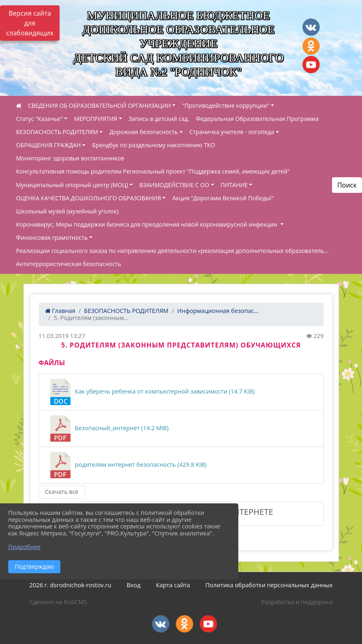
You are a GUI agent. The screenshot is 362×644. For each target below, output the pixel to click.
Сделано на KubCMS (58, 602)
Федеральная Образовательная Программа (257, 119)
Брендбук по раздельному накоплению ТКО (153, 145)
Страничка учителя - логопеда (232, 132)
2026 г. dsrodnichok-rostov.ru (70, 585)
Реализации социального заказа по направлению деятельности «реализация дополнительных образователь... (172, 251)
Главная (60, 311)
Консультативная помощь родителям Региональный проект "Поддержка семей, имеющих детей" (153, 171)
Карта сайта (173, 585)
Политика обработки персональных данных (269, 585)
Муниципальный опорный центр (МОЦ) (72, 185)
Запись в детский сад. (159, 119)
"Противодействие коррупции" (226, 105)
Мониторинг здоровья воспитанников (70, 158)
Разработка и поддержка (297, 602)
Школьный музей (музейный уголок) (67, 211)
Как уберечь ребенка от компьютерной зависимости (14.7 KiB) (151, 392)
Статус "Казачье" (39, 119)
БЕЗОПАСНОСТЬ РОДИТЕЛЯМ (57, 132)
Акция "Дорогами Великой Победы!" (223, 198)
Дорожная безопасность (144, 132)
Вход (134, 585)
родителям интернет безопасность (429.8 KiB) (127, 465)
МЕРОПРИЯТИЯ (96, 119)
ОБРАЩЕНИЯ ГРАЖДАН (48, 145)
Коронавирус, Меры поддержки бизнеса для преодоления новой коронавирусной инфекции (147, 224)
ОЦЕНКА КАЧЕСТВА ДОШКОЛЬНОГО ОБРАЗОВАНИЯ (89, 198)
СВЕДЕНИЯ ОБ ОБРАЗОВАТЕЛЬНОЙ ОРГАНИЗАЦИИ (99, 105)
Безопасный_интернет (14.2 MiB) (108, 429)
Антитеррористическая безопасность (69, 264)
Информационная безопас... (218, 311)
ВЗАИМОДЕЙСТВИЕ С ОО (174, 185)
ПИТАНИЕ (234, 185)
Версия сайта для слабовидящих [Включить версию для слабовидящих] (30, 23)
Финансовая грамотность (52, 237)
